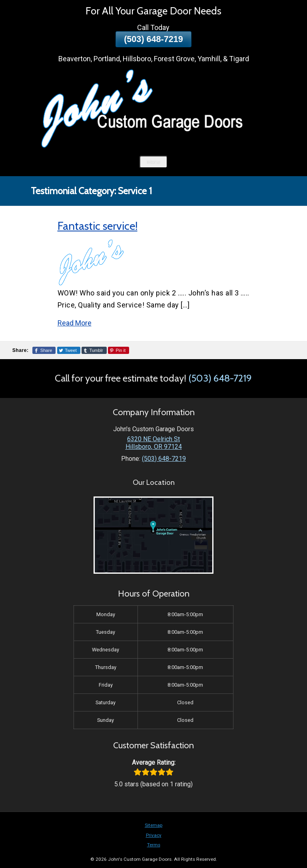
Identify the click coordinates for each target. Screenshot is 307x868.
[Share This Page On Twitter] (69, 350)
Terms (154, 845)
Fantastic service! (98, 226)
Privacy (154, 835)
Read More (75, 323)
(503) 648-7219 (153, 39)
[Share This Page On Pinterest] (119, 350)
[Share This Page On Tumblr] (94, 350)
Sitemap (153, 825)
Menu (153, 162)
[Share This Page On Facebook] (44, 350)
